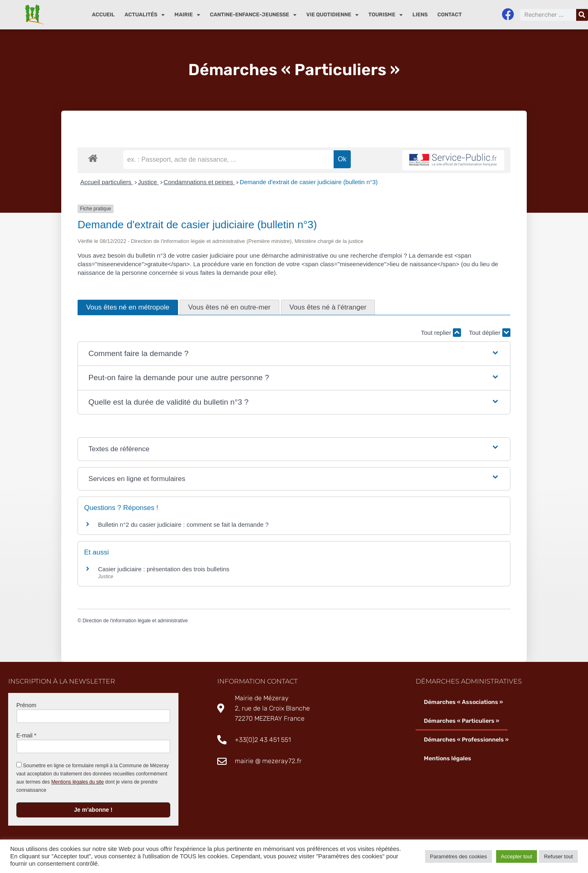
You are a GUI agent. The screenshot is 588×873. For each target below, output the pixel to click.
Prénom (26, 705)
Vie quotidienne (332, 15)
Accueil (103, 14)
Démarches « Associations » (463, 702)
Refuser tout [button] (558, 856)
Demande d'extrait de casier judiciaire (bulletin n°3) (309, 182)
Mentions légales (447, 758)
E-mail (26, 735)
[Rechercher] (582, 15)
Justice (148, 182)
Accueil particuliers (107, 182)
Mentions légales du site (77, 782)
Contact (450, 14)
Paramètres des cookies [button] (458, 856)
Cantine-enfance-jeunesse (253, 15)
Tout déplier (490, 333)
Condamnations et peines (199, 182)
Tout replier (441, 333)
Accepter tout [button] (517, 856)
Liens (420, 14)
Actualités (145, 15)
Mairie (187, 15)
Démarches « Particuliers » (462, 721)
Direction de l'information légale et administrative (135, 621)
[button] (294, 354)
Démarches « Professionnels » (466, 740)
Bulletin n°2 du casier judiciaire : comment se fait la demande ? (183, 524)
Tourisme (385, 15)
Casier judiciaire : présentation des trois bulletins (164, 569)
